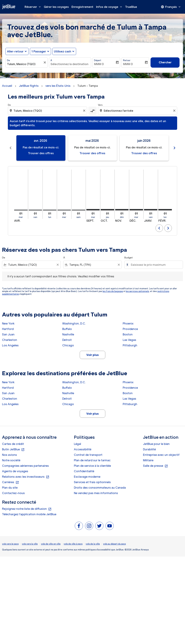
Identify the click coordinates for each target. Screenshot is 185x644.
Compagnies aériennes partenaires (25, 466)
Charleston (10, 340)
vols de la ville (93, 544)
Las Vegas (129, 340)
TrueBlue (131, 7)
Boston (128, 334)
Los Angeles (10, 345)
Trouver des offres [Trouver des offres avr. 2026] (41, 153)
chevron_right (168, 228)
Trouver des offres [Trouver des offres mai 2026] (92, 153)
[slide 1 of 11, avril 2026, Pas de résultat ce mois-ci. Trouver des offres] (41, 148)
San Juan (8, 334)
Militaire (148, 460)
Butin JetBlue (13, 449)
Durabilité (149, 449)
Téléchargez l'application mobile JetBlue (29, 514)
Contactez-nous (13, 493)
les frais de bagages (113, 291)
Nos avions (9, 455)
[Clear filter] (58, 265)
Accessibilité (83, 449)
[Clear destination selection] (175, 111)
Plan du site (10, 488)
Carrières (10, 482)
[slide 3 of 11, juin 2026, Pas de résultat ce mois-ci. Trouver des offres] (144, 148)
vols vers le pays (10, 544)
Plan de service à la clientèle (92, 466)
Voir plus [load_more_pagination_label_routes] (92, 355)
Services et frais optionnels (92, 482)
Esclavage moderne (87, 477)
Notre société (11, 460)
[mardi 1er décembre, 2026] (136, 210)
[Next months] (174, 148)
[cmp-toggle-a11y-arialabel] (92, 111)
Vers (100, 105)
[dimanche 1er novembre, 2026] (122, 210)
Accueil (7, 86)
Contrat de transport (88, 455)
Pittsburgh (130, 345)
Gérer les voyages (56, 7)
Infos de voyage (110, 7)
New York (8, 323)
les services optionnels (137, 291)
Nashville (68, 334)
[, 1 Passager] (39, 51)
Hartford (8, 329)
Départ (98, 60)
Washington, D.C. (74, 323)
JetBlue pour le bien (156, 444)
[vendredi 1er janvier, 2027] (151, 210)
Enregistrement (82, 7)
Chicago (68, 345)
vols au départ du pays (114, 544)
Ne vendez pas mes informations (96, 493)
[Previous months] (11, 148)
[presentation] (171, 7)
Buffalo (67, 329)
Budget (129, 258)
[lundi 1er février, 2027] (165, 210)
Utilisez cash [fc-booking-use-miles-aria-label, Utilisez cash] (63, 51)
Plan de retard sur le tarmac (92, 460)
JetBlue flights (29, 86)
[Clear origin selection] (85, 111)
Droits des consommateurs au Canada (100, 488)
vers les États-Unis (58, 86)
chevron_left (159, 228)
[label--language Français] (171, 7)
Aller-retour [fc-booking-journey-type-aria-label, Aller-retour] (15, 51)
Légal (77, 444)
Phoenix (128, 323)
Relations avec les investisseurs (26, 477)
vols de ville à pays (73, 544)
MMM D (99, 64)
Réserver (34, 7)
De (8, 60)
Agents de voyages (15, 471)
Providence (130, 329)
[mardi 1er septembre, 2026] (93, 210)
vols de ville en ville (51, 544)
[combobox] (25, 64)
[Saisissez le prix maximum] (155, 265)
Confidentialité (84, 471)
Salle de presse (155, 466)
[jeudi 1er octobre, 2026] (107, 210)
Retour (127, 60)
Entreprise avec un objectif (161, 455)
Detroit (67, 340)
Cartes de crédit (13, 444)
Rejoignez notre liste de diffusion (27, 509)
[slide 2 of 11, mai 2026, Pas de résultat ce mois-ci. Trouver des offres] (93, 148)
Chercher (165, 62)
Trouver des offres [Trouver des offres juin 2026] (144, 153)
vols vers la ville (30, 544)
